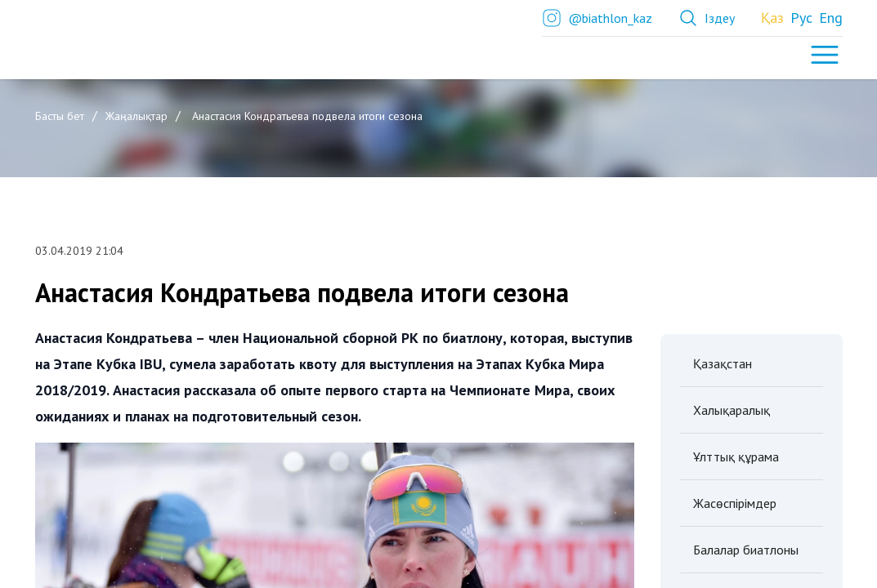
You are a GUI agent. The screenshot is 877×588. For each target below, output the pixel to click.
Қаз (772, 18)
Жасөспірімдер (735, 503)
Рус (801, 18)
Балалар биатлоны (746, 550)
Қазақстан (723, 363)
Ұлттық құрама (736, 457)
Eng (831, 18)
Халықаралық (732, 410)
